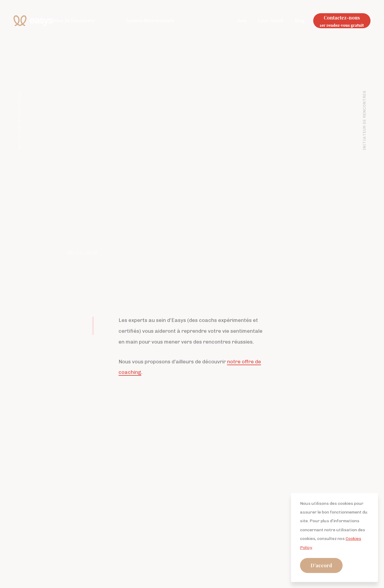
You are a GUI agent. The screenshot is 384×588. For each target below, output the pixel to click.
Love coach (271, 21)
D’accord (321, 565)
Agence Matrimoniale (150, 21)
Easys (33, 21)
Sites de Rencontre (73, 21)
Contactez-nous (342, 18)
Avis (242, 21)
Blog (300, 21)
